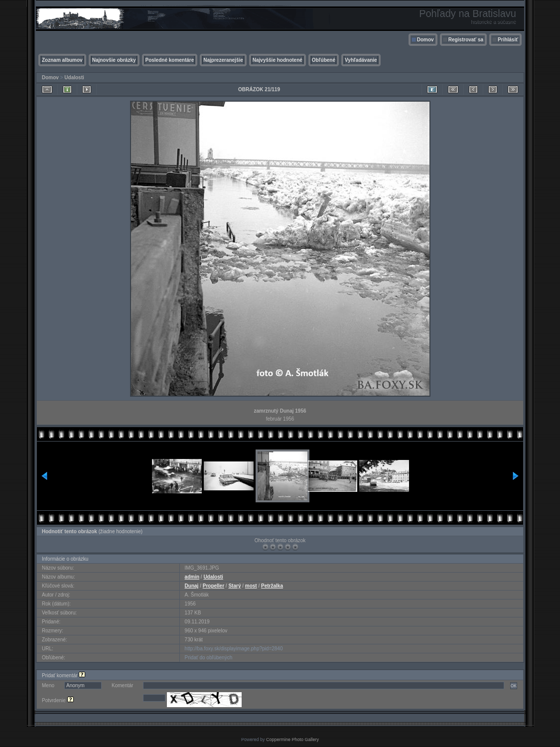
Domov (425, 40)
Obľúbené (324, 60)
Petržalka (272, 586)
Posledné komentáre (170, 60)
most (251, 586)
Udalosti (74, 77)
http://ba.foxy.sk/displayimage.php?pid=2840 (234, 649)
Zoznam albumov (62, 60)
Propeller (213, 586)
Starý (234, 586)
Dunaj (192, 586)
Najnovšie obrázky (114, 60)
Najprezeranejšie (223, 60)
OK (514, 686)
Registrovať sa (466, 40)
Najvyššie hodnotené (278, 60)
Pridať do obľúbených (209, 658)
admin (192, 577)
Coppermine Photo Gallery (292, 740)
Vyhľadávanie (361, 60)
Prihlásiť (508, 40)
